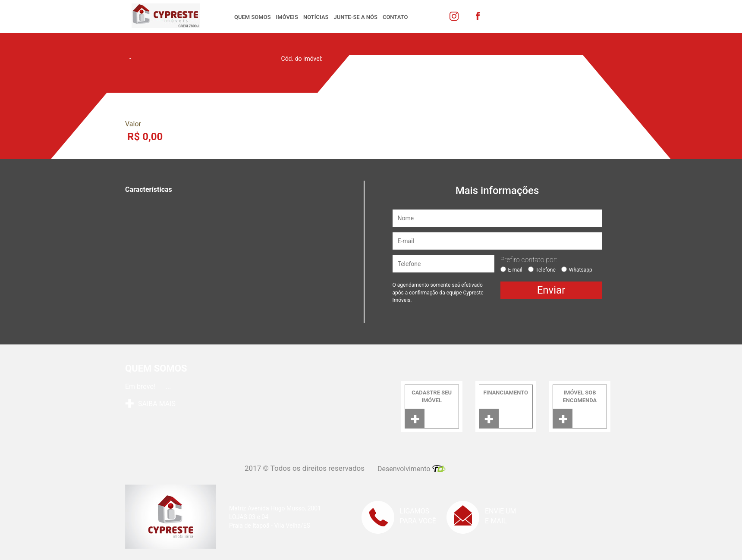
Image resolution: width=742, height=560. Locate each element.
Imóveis (287, 17)
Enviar (551, 290)
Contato (395, 17)
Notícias (316, 17)
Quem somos (253, 17)
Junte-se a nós (356, 17)
